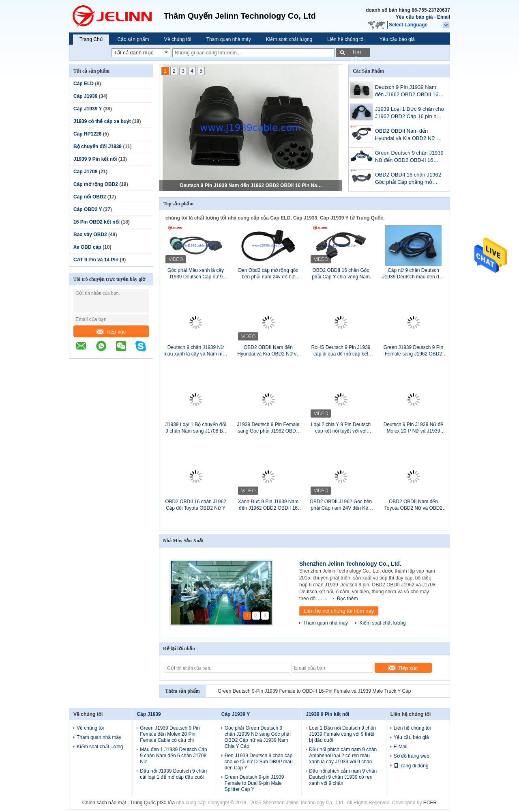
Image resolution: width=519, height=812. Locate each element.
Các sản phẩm (133, 39)
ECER (430, 803)
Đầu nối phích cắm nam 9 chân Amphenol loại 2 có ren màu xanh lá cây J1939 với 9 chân (343, 756)
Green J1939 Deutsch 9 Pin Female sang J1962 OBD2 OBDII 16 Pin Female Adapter (413, 351)
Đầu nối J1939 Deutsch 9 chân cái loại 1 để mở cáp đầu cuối (173, 774)
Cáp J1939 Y (88, 109)
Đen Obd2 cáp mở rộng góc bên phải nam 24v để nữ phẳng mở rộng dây (268, 274)
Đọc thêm (347, 599)
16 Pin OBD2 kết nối (97, 222)
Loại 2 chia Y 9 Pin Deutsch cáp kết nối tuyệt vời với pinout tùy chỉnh (341, 428)
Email (444, 17)
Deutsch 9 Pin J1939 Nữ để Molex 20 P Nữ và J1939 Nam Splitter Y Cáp (414, 428)
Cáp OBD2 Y (88, 209)
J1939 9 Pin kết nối (95, 159)
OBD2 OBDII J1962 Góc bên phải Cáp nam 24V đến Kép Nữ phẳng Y (341, 505)
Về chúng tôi (178, 39)
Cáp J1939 (85, 96)
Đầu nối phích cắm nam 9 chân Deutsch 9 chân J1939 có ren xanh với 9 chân (343, 777)
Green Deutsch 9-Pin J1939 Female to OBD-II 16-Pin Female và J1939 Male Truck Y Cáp (314, 691)
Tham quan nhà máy (229, 39)
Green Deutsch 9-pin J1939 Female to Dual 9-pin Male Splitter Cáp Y (254, 783)
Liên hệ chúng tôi (346, 39)
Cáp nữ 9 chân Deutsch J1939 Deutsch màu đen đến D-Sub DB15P (414, 274)
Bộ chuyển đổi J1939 (98, 146)
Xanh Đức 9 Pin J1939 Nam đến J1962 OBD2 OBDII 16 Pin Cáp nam (268, 505)
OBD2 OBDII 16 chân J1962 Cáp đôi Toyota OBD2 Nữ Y (196, 505)
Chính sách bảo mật (104, 803)
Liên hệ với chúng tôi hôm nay (339, 611)
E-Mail (401, 747)
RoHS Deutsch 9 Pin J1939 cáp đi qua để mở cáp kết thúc (341, 351)
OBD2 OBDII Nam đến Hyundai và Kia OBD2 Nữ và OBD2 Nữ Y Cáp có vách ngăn (409, 135)
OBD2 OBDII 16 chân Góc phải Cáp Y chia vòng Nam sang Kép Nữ (341, 274)
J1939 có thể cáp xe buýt (102, 121)
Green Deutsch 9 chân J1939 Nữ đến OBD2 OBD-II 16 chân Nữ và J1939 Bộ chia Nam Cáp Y (409, 157)
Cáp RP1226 (87, 134)
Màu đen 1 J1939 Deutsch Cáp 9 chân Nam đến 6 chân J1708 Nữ (173, 756)
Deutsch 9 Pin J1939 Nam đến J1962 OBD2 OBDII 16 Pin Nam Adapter (251, 185)
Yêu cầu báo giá (414, 17)
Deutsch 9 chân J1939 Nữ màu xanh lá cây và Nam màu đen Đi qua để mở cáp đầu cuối (196, 351)
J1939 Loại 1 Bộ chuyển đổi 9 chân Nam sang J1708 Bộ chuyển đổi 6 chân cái (196, 428)
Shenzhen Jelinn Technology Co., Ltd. (350, 564)
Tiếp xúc (111, 332)
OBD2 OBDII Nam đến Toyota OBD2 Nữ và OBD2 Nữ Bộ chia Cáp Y (413, 505)
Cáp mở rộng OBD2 (96, 184)
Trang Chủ (91, 39)
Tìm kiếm (356, 53)
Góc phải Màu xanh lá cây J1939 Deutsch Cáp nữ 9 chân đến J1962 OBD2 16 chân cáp (196, 274)
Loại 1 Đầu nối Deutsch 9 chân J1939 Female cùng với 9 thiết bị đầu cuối (342, 734)
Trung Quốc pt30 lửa (153, 803)
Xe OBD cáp (87, 247)
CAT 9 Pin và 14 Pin (96, 260)
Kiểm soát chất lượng (289, 39)
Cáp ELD (84, 84)
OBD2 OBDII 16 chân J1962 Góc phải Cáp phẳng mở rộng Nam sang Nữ (408, 179)
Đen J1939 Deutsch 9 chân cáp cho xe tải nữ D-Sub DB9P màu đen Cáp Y (259, 762)
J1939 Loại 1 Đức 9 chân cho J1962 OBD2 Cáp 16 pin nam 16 (410, 113)
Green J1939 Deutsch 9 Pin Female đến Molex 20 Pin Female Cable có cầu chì (170, 734)
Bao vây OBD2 (90, 235)
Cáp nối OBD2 (90, 197)
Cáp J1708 (85, 172)
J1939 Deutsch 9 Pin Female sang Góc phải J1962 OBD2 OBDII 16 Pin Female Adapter (268, 428)
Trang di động (411, 766)
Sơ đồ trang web (412, 756)
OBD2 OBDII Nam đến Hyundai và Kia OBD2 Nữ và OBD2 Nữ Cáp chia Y (268, 351)
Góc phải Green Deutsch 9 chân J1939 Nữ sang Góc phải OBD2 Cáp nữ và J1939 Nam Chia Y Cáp (258, 737)
